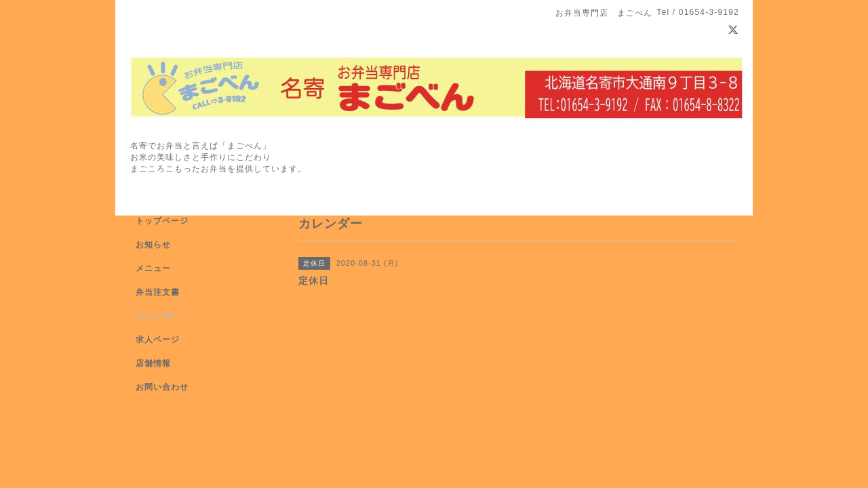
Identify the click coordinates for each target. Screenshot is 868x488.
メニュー (153, 268)
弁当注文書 (158, 292)
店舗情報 (153, 363)
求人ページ (158, 340)
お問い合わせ (162, 387)
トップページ (162, 221)
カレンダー (158, 316)
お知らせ (153, 245)
